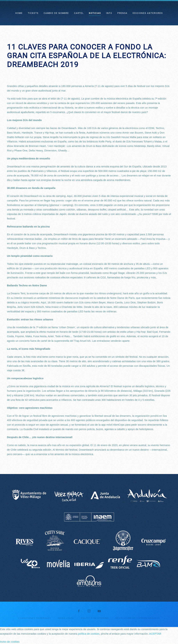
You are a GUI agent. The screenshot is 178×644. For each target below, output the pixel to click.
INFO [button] (109, 13)
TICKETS (33, 13)
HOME (19, 13)
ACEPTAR (155, 634)
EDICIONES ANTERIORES (148, 13)
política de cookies (89, 634)
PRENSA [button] (122, 13)
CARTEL (79, 13)
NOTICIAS (95, 13)
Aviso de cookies (10, 642)
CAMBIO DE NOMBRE (56, 13)
